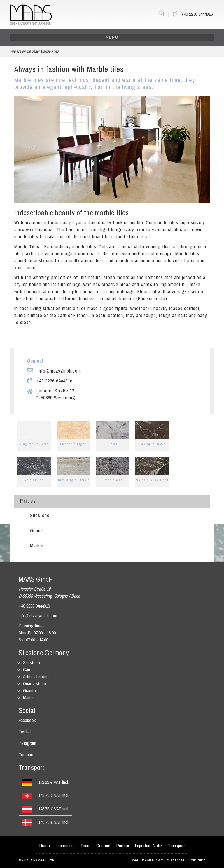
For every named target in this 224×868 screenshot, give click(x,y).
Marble (37, 546)
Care (27, 669)
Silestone (40, 515)
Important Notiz (149, 846)
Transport (176, 846)
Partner (123, 846)
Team (85, 846)
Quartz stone (35, 683)
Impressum (65, 846)
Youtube (26, 754)
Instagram (27, 743)
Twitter (25, 732)
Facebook (27, 720)
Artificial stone (36, 676)
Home (45, 846)
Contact (103, 846)
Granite (37, 530)
